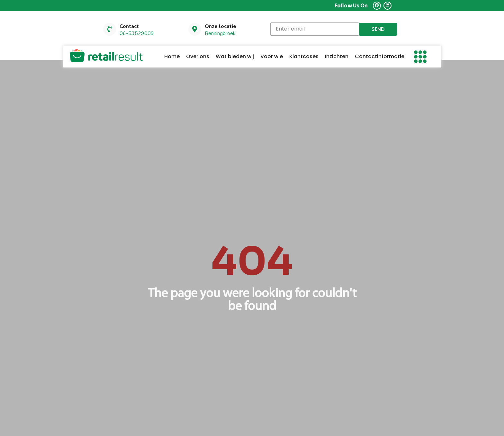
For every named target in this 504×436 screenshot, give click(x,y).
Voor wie (272, 57)
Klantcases (304, 57)
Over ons (198, 57)
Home (172, 57)
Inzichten (337, 57)
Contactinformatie (380, 57)
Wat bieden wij (235, 57)
